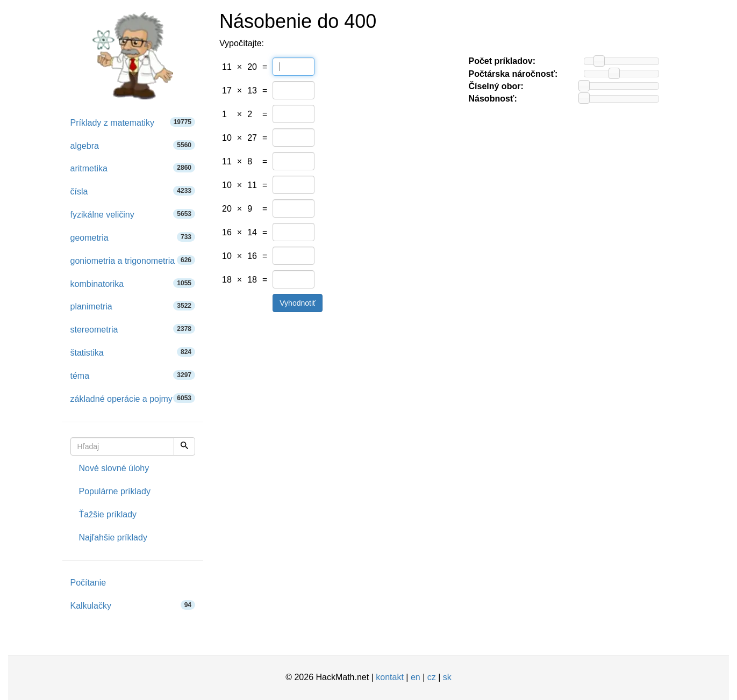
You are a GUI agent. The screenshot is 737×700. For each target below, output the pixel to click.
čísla (133, 191)
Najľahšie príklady (113, 537)
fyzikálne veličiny (133, 214)
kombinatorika (133, 283)
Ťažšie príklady (108, 514)
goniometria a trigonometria (133, 260)
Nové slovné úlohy (114, 468)
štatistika (133, 352)
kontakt (390, 677)
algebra (133, 145)
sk (447, 677)
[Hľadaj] (184, 446)
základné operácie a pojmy (133, 398)
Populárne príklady (115, 491)
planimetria (133, 306)
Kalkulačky (133, 605)
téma (133, 375)
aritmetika (133, 168)
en (416, 677)
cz (432, 677)
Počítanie (88, 583)
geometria (133, 237)
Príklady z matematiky (133, 122)
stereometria (133, 329)
